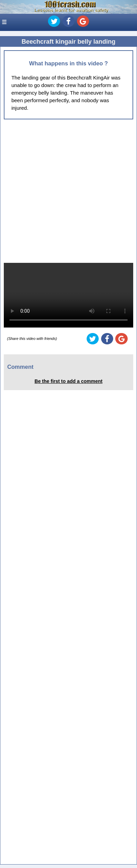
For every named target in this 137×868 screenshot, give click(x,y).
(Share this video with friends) (32, 339)
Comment (20, 367)
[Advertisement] (68, 191)
